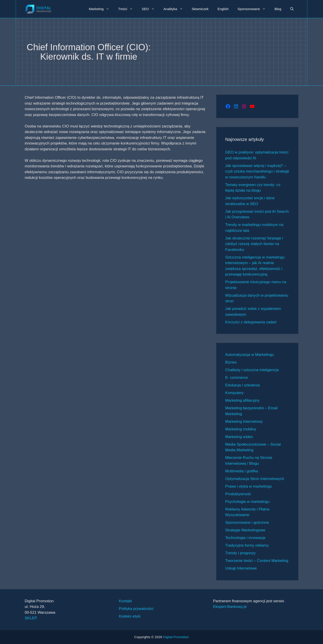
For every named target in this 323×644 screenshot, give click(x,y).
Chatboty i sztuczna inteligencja (252, 370)
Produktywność (238, 494)
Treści (128, 9)
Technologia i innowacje (245, 538)
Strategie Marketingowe (245, 530)
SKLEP (31, 618)
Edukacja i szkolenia (242, 385)
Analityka (175, 9)
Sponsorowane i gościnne (247, 522)
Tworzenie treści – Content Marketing (257, 561)
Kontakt (125, 601)
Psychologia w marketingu (247, 502)
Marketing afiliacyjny (242, 400)
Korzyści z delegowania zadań (251, 322)
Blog (278, 9)
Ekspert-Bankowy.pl (230, 607)
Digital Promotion (176, 637)
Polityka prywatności (136, 609)
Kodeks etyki (130, 616)
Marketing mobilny (241, 429)
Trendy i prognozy (240, 553)
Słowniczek (200, 9)
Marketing (101, 9)
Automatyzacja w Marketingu (250, 355)
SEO (150, 9)
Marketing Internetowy (244, 422)
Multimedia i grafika (242, 471)
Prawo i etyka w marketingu (249, 486)
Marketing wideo (239, 437)
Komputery (234, 393)
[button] (292, 9)
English (223, 9)
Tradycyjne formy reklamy (247, 545)
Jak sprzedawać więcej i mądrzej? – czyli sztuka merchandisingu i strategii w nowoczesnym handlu (257, 171)
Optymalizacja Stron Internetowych (255, 479)
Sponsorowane (254, 9)
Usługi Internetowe (241, 568)
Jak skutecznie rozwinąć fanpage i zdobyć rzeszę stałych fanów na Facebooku (254, 244)
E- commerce (237, 378)
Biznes (231, 362)
